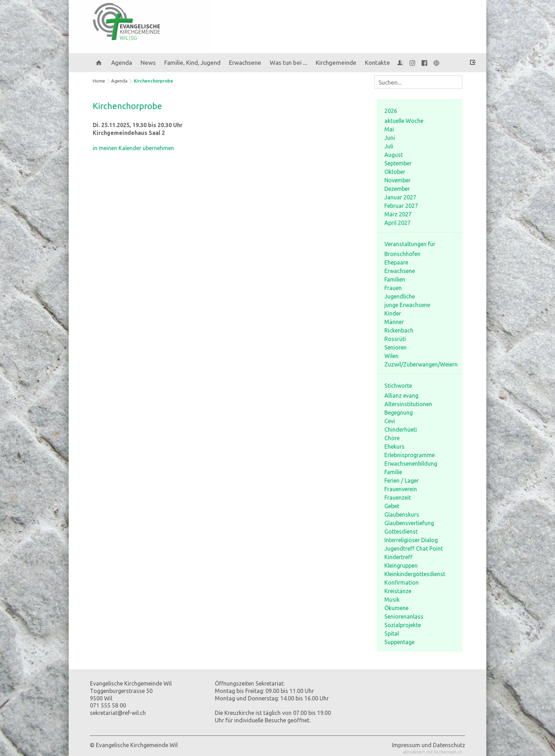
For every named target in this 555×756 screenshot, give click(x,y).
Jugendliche (400, 296)
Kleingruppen (401, 565)
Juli (389, 146)
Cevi (390, 421)
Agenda (122, 62)
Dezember (397, 189)
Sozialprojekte (403, 625)
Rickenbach (399, 330)
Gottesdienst (401, 532)
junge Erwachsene (407, 305)
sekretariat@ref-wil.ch (118, 713)
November (397, 180)
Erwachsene (400, 271)
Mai (389, 129)
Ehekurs (394, 447)
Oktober (395, 172)
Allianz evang (401, 396)
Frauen (393, 288)
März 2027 (398, 214)
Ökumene (396, 608)
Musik (392, 599)
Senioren (396, 347)
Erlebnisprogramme (410, 455)
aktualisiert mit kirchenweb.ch (433, 752)
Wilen (391, 356)
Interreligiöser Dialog (411, 540)
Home (99, 81)
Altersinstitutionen (408, 404)
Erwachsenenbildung (411, 464)
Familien (395, 279)
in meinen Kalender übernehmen (133, 148)
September (398, 163)
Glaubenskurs (402, 515)
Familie (393, 472)
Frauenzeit (398, 498)
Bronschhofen (402, 254)
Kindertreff (398, 557)
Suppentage (399, 642)
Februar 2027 (401, 206)
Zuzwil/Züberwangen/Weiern (421, 364)
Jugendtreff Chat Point (414, 548)
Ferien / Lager (402, 481)
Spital (392, 633)
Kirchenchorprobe (153, 81)
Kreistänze (398, 591)
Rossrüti (395, 339)
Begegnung (399, 413)
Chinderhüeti (401, 430)
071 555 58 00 (108, 705)
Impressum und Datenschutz (428, 745)
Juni (390, 138)
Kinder (393, 313)
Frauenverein (401, 489)
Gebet (392, 506)
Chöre (392, 438)
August (394, 155)
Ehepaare (396, 262)
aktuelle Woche (404, 121)
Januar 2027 (400, 197)
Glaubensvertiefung (409, 523)
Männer (394, 322)
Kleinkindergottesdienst (415, 574)
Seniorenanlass (404, 616)
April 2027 (397, 223)
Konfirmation (402, 582)
